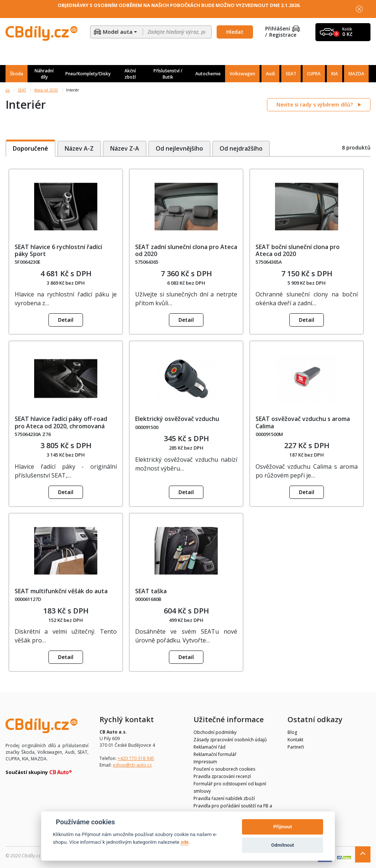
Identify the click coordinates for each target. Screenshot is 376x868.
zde (185, 842)
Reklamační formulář (215, 754)
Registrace (283, 35)
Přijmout (282, 827)
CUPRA (314, 74)
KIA (335, 74)
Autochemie (208, 74)
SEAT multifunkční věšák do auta (61, 591)
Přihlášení (282, 29)
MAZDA (356, 74)
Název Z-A (125, 148)
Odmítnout (283, 845)
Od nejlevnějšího (180, 148)
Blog (292, 732)
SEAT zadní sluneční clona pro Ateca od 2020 (186, 250)
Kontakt (295, 740)
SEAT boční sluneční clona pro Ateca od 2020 (298, 250)
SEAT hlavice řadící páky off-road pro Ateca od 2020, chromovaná (61, 422)
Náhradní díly (44, 74)
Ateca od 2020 (46, 90)
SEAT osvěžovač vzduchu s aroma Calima (303, 422)
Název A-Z (79, 148)
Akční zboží (130, 74)
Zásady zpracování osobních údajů (230, 740)
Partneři (296, 747)
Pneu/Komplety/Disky (88, 74)
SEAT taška (151, 591)
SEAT (291, 74)
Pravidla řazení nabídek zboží (224, 798)
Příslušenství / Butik (168, 74)
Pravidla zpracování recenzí (222, 776)
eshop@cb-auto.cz (132, 765)
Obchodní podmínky (215, 732)
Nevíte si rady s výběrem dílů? (315, 105)
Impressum (205, 762)
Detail (66, 320)
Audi (270, 74)
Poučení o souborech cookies (224, 769)
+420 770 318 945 (136, 758)
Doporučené (30, 148)
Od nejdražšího (242, 148)
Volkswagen (242, 74)
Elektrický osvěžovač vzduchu (177, 419)
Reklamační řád (209, 747)
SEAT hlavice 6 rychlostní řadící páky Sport (58, 250)
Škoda (17, 74)
